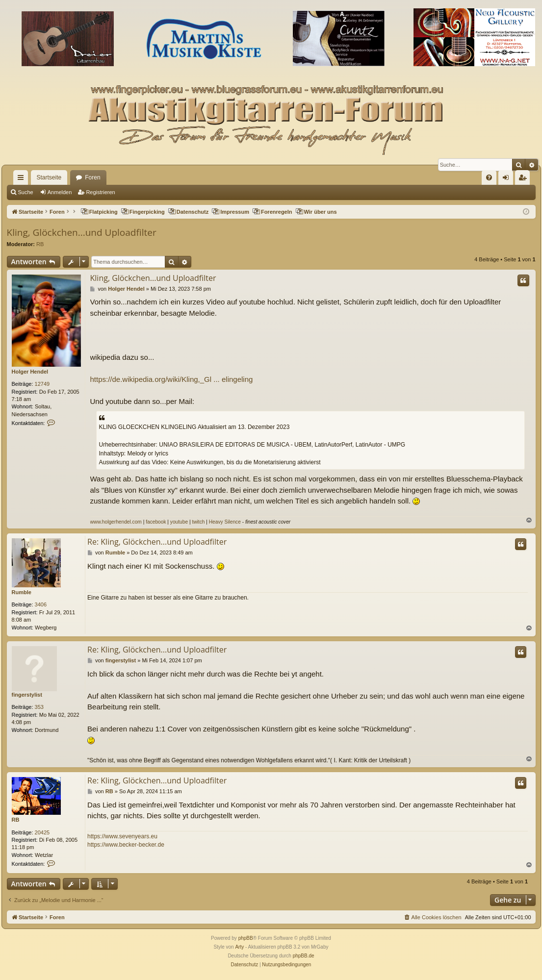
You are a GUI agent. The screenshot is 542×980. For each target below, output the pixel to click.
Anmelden (60, 192)
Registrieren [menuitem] (524, 179)
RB (40, 244)
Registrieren (100, 192)
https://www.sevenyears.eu (122, 836)
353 (39, 707)
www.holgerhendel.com (116, 522)
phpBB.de (304, 956)
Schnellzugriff (23, 179)
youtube (179, 522)
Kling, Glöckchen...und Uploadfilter (82, 232)
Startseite (49, 177)
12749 (42, 384)
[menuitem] (489, 177)
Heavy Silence (225, 522)
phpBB (246, 938)
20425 (42, 832)
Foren (92, 177)
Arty (239, 947)
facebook (156, 522)
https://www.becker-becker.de (126, 845)
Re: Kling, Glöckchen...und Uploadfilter (157, 542)
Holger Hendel (30, 372)
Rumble (22, 592)
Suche (26, 192)
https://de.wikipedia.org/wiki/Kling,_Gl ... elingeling (172, 379)
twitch (198, 522)
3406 (41, 604)
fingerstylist (27, 695)
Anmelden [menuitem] (507, 179)
